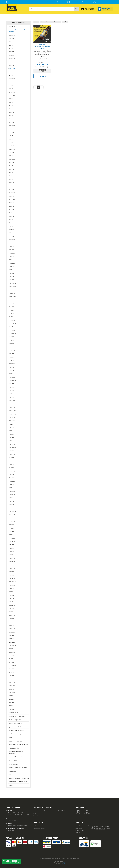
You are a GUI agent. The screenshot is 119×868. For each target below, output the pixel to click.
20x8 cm (12, 619)
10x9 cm (12, 270)
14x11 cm (12, 441)
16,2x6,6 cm (12, 508)
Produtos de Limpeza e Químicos (19, 778)
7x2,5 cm (12, 132)
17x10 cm (12, 531)
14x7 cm (12, 427)
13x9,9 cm (12, 401)
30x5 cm (12, 699)
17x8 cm (12, 525)
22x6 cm (12, 672)
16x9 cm (12, 488)
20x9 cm (12, 625)
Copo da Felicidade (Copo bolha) (18, 745)
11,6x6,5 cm (12, 334)
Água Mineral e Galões (15, 727)
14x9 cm (12, 434)
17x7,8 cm (12, 521)
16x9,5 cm (12, 491)
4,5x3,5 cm (12, 79)
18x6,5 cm (12, 555)
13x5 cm (12, 387)
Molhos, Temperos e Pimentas (18, 768)
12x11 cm (12, 370)
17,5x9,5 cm (12, 545)
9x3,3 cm (12, 209)
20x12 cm (12, 639)
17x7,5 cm (12, 518)
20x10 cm (12, 635)
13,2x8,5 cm (12, 411)
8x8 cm (11, 186)
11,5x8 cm (12, 327)
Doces (11, 737)
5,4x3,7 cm (12, 92)
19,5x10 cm (12, 602)
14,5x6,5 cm (12, 448)
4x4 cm (11, 72)
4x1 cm (11, 62)
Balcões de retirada (39, 828)
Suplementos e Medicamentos (18, 782)
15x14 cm (12, 474)
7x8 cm (11, 142)
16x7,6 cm (12, 481)
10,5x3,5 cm (12, 280)
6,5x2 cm (12, 122)
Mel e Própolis (13, 26)
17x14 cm (12, 535)
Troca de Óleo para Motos (17, 757)
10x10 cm (12, 273)
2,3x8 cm (12, 38)
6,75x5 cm (12, 129)
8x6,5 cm (12, 183)
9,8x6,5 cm (12, 243)
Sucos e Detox (13, 760)
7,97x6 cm (12, 159)
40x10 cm (12, 709)
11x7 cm (12, 307)
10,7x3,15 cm (13, 290)
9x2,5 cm (12, 206)
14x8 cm (12, 431)
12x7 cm (12, 354)
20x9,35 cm (12, 629)
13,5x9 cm (12, 421)
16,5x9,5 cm (12, 511)
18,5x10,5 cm (13, 582)
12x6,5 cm (12, 350)
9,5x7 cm (12, 236)
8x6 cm (11, 179)
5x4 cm (11, 85)
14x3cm (11, 424)
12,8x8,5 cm (12, 380)
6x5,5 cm (12, 112)
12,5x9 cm (12, 377)
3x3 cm (11, 48)
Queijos (11, 785)
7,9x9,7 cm (12, 156)
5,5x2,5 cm (12, 95)
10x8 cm (12, 266)
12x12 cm (12, 374)
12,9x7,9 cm (12, 384)
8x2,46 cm (12, 166)
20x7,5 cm (12, 615)
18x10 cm (12, 572)
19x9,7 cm (12, 592)
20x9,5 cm (12, 632)
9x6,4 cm (12, 216)
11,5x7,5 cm (12, 323)
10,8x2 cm (12, 293)
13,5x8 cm (12, 417)
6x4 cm (11, 105)
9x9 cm (11, 226)
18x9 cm (12, 565)
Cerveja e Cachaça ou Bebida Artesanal (18, 31)
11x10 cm (12, 317)
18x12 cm (12, 575)
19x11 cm (12, 598)
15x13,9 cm (12, 471)
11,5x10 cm (12, 320)
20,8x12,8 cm (13, 649)
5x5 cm (11, 89)
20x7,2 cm (12, 612)
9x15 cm (12, 230)
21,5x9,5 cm (12, 669)
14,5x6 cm (12, 444)
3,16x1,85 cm (13, 55)
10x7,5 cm (12, 263)
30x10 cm (12, 702)
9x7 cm (11, 219)
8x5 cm (11, 173)
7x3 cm (11, 136)
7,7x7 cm (12, 152)
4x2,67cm (12, 69)
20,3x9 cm (12, 642)
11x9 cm (12, 313)
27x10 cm (12, 696)
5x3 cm (11, 82)
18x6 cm (12, 552)
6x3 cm (11, 102)
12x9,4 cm (12, 364)
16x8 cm (12, 484)
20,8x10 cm (12, 652)
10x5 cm (12, 250)
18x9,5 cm (12, 568)
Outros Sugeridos (14, 748)
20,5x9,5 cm (12, 645)
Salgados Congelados (15, 723)
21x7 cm (12, 655)
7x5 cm (11, 139)
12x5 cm (12, 344)
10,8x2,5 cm (12, 297)
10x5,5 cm (12, 253)
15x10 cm (12, 468)
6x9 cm (11, 119)
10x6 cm (12, 256)
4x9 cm (11, 75)
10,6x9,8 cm (12, 287)
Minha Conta (62, 2)
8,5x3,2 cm (12, 193)
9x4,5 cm (12, 213)
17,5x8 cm (12, 541)
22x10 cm (12, 679)
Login (101, 2)
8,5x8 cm (12, 196)
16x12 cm (12, 505)
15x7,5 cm (12, 454)
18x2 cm (12, 548)
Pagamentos (79, 828)
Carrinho (77, 832)
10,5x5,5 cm (12, 283)
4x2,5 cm (12, 65)
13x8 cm (12, 394)
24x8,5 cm (12, 686)
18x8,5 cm (12, 558)
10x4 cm (12, 246)
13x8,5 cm (12, 407)
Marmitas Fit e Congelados (17, 716)
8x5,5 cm (12, 176)
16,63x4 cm (12, 515)
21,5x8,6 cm (12, 666)
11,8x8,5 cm (12, 337)
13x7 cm (12, 391)
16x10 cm (12, 498)
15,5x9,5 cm (12, 478)
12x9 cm (12, 360)
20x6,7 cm (12, 605)
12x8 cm (12, 357)
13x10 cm (12, 404)
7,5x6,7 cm (12, 149)
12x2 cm (12, 340)
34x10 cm (12, 706)
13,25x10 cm (13, 414)
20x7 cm (12, 609)
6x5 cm (11, 109)
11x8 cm (12, 310)
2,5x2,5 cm (12, 35)
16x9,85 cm (12, 495)
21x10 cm (12, 662)
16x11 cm (12, 501)
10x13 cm (12, 277)
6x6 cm (11, 116)
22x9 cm (12, 676)
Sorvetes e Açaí (13, 764)
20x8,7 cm (12, 622)
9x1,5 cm (12, 203)
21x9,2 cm (12, 659)
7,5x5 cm (12, 146)
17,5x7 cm (12, 538)
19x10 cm (12, 595)
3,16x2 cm (12, 59)
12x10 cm (12, 367)
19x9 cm (12, 588)
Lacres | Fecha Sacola (15, 741)
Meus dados (79, 826)
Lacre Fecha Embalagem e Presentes (17, 752)
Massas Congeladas (15, 720)
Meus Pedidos (74, 2)
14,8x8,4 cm (12, 451)
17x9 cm (12, 528)
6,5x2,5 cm (12, 126)
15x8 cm (12, 458)
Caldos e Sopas (13, 713)
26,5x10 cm (12, 692)
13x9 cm (12, 397)
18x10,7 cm (12, 562)
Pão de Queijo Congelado (16, 730)
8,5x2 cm (12, 189)
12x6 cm (12, 347)
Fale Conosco (57, 826)
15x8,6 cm (12, 461)
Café (10, 775)
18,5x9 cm (12, 578)
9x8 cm (11, 223)
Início (36, 22)
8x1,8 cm (12, 162)
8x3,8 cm (12, 169)
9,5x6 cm (12, 233)
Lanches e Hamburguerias (16, 734)
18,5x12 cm (12, 585)
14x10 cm (12, 437)
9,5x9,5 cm (12, 240)
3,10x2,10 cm (13, 52)
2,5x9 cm (12, 42)
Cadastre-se (109, 2)
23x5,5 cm (12, 682)
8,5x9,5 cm (12, 199)
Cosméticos (12, 771)
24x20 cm (12, 689)
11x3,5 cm (12, 300)
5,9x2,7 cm (12, 99)
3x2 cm (11, 45)
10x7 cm (12, 260)
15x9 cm (12, 464)
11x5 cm (12, 303)
